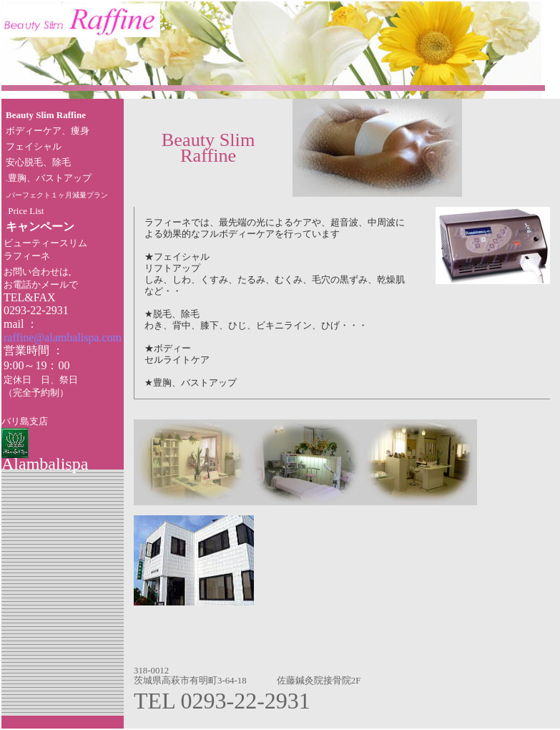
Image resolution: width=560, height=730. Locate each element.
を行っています (307, 234)
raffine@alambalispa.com (63, 337)
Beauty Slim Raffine (46, 115)
